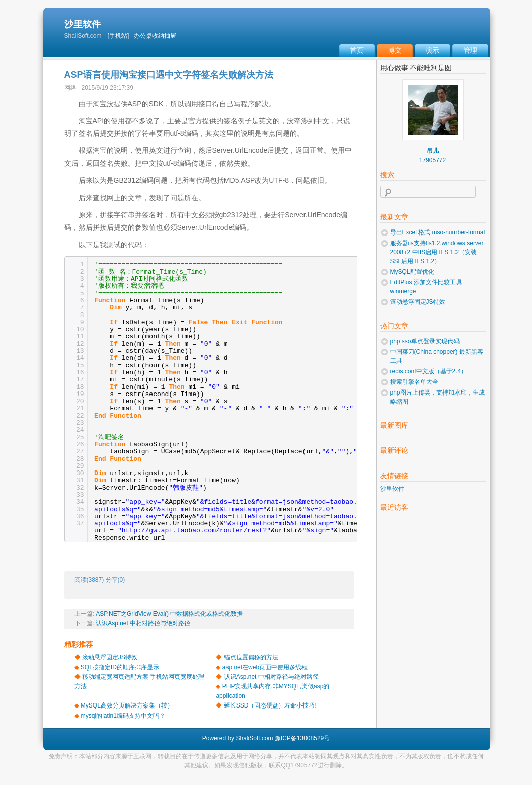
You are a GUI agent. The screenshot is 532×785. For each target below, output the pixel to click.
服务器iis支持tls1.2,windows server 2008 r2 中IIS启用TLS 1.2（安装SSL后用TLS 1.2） (437, 252)
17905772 (433, 160)
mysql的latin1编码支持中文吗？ (123, 716)
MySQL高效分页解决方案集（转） (127, 705)
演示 (432, 50)
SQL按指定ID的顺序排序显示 (120, 667)
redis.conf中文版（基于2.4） (429, 371)
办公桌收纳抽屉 (155, 36)
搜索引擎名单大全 (414, 382)
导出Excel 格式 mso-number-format (438, 232)
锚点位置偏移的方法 (251, 657)
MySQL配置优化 (412, 272)
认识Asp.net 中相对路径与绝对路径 (143, 623)
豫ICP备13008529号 (302, 738)
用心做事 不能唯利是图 (416, 68)
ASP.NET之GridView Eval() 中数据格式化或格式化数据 (169, 614)
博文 (395, 50)
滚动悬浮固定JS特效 (110, 657)
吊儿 (433, 151)
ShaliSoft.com (254, 738)
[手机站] (119, 36)
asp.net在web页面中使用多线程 (265, 667)
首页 (357, 50)
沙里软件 (83, 24)
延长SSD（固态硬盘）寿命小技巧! (270, 705)
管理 (470, 50)
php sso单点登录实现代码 (425, 341)
